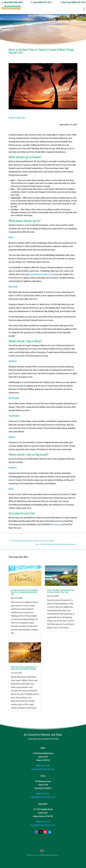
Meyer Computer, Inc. (52, 855)
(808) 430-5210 (43, 822)
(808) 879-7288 (43, 766)
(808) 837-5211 (43, 794)
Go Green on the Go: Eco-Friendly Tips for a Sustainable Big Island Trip (24, 592)
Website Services (33, 855)
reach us (57, 524)
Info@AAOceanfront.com (43, 769)
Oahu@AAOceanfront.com (43, 797)
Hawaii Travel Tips (17, 118)
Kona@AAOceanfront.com (43, 825)
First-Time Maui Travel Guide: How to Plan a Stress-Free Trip (61, 591)
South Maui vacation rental (42, 274)
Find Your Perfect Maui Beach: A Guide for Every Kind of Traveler (24, 668)
